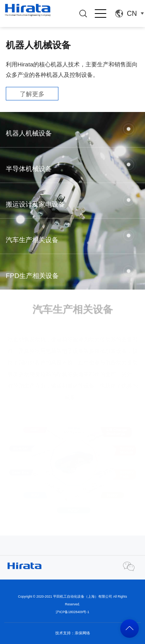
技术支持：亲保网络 (73, 633)
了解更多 (32, 94)
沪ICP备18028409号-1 (72, 612)
